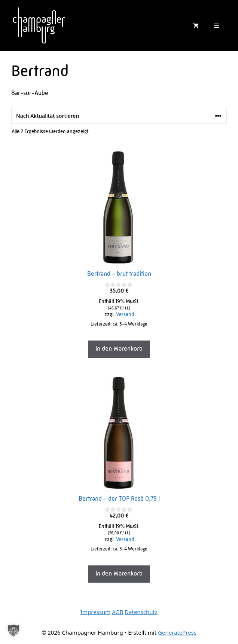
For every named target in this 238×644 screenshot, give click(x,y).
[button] (13, 631)
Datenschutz (141, 612)
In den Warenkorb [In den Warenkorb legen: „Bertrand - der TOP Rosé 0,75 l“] (119, 574)
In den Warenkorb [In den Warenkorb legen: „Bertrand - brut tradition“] (119, 349)
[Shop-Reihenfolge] (119, 116)
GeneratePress (177, 632)
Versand (125, 315)
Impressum (95, 612)
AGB (118, 612)
